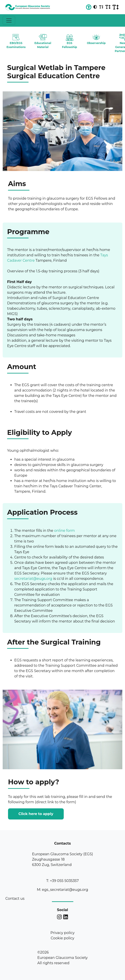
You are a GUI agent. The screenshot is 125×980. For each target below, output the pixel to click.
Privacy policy (62, 933)
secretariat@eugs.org (33, 579)
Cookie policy (63, 938)
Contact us (15, 899)
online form (65, 531)
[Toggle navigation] (9, 20)
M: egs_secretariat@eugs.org (62, 890)
